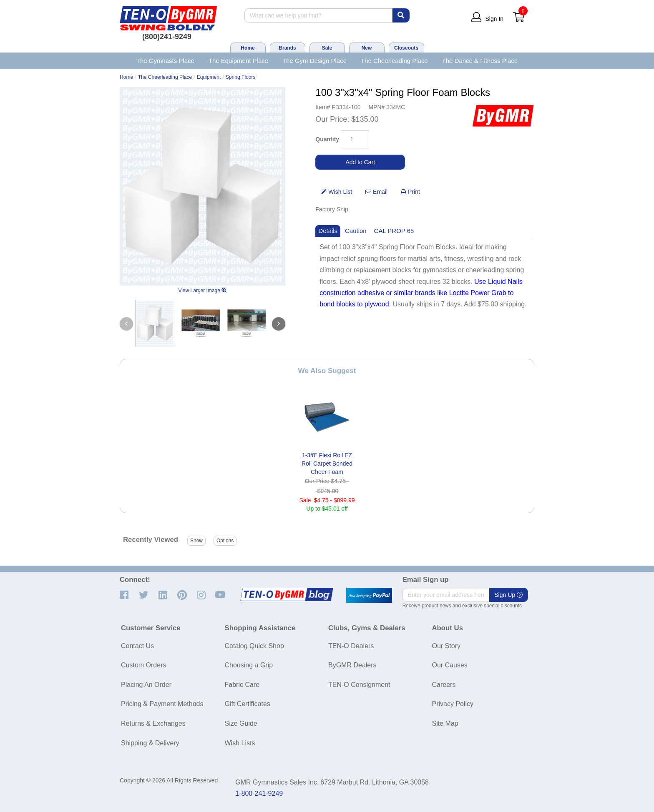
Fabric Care (242, 685)
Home (248, 48)
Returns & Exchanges (153, 723)
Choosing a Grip (249, 665)
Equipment (209, 77)
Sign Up (508, 595)
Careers (444, 685)
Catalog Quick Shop (254, 646)
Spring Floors (241, 77)
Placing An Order (146, 685)
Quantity (327, 139)
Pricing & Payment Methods (162, 704)
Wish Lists (240, 743)
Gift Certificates (248, 704)
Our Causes (450, 665)
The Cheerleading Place (394, 61)
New (367, 48)
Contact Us (137, 646)
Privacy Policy (453, 704)
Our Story (446, 646)
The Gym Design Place (314, 61)
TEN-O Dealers (351, 646)
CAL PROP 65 (394, 231)
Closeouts (406, 48)
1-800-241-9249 (259, 793)
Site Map (445, 723)
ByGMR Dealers (352, 665)
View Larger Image (202, 291)
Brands (287, 48)
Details (328, 231)
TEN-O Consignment (359, 685)
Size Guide (241, 723)
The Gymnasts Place (165, 61)
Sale (327, 48)
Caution (356, 231)
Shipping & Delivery (150, 743)
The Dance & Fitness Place (480, 61)
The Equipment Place (238, 61)
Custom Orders (143, 665)
